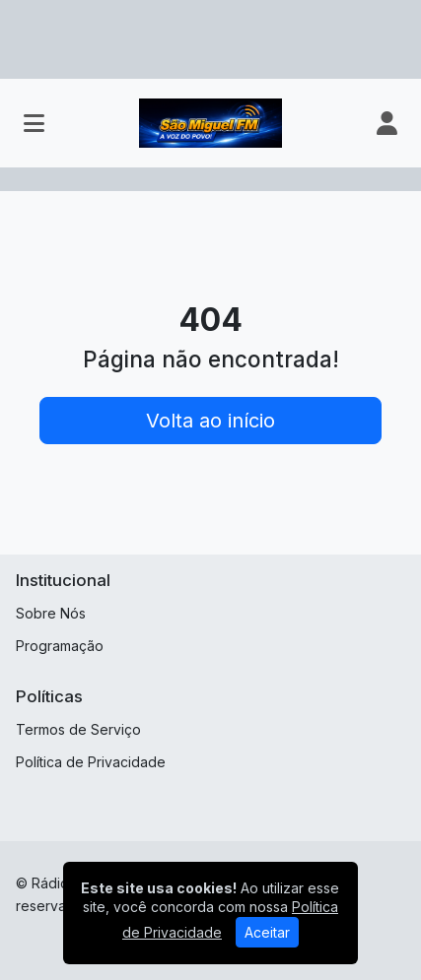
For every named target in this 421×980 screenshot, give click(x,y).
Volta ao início (210, 421)
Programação (60, 646)
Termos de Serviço (78, 729)
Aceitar (267, 932)
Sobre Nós (51, 613)
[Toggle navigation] (34, 123)
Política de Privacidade (91, 762)
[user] (387, 123)
